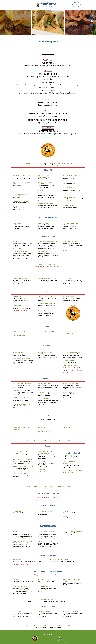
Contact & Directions (62, 9)
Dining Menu (27, 163)
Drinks (38, 9)
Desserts (52, 163)
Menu (33, 9)
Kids (45, 163)
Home (28, 9)
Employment (52, 9)
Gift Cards (44, 9)
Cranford (43, 631)
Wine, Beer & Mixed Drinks (65, 163)
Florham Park (51, 631)
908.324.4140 (76, 6)
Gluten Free (37, 163)
